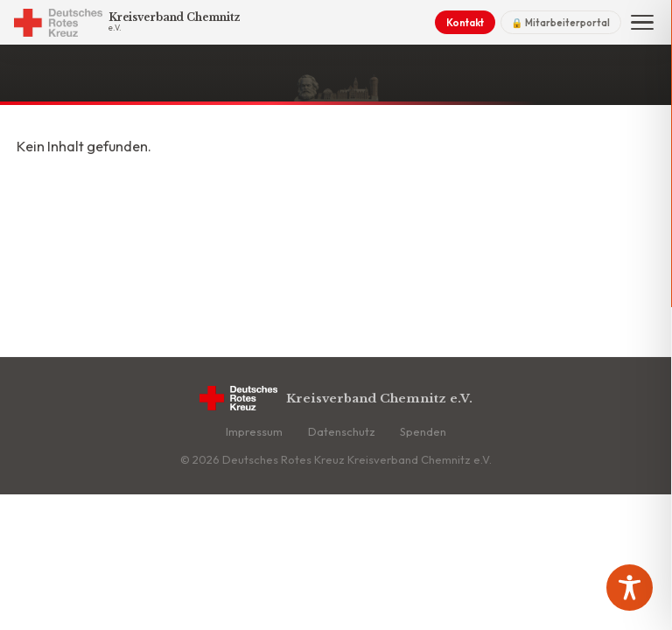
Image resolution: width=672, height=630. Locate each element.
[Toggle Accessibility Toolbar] (630, 588)
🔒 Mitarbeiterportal (560, 23)
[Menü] (642, 23)
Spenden (423, 431)
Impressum (254, 431)
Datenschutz (342, 431)
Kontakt (465, 22)
